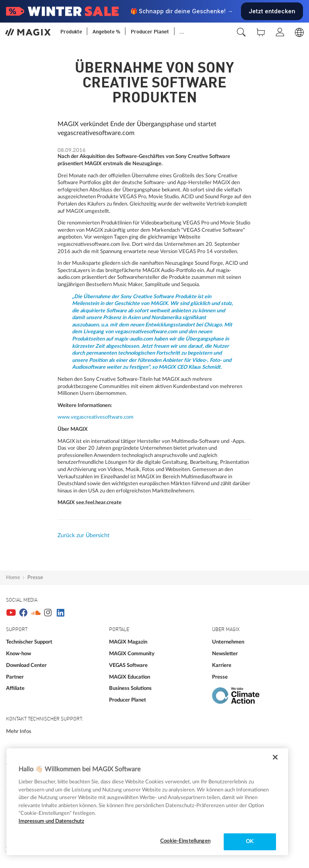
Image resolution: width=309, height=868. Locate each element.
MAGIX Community (132, 654)
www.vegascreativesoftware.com (96, 417)
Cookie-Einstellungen (185, 841)
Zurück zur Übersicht (83, 536)
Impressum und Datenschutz (51, 821)
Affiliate (15, 688)
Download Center (26, 665)
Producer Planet (128, 700)
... (182, 32)
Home (13, 577)
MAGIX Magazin (128, 642)
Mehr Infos (19, 731)
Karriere (222, 665)
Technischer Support (29, 642)
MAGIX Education (130, 677)
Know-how (19, 654)
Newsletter (225, 654)
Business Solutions (130, 688)
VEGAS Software (128, 665)
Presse (35, 577)
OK (250, 842)
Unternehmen (228, 642)
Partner (15, 677)
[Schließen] (275, 757)
